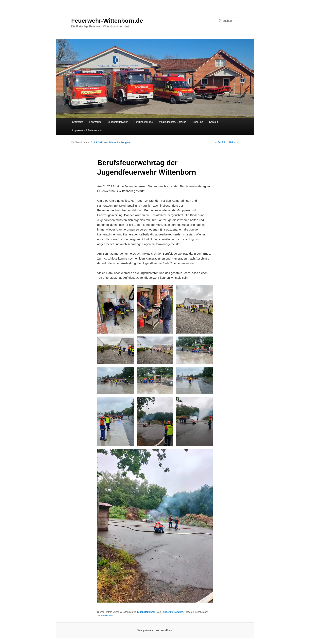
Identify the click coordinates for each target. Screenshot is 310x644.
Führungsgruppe (143, 122)
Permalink (108, 616)
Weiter (234, 142)
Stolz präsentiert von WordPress (155, 630)
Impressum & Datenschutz (87, 130)
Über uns (198, 122)
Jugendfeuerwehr (118, 122)
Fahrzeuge (95, 122)
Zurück (220, 142)
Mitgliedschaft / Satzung (173, 122)
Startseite (78, 122)
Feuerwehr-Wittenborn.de (107, 21)
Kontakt (214, 122)
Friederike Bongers (119, 142)
